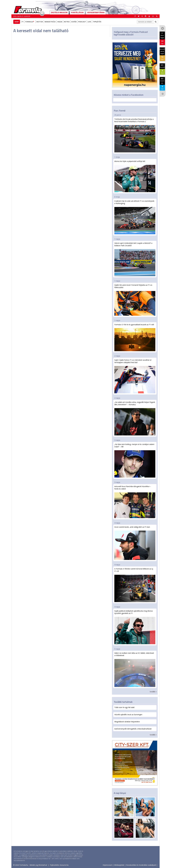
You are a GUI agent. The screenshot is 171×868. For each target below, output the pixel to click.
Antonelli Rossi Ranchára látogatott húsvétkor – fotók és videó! (135, 502)
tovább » (153, 692)
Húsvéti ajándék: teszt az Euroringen (128, 714)
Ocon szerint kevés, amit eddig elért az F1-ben (135, 543)
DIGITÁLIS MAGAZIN (59, 12)
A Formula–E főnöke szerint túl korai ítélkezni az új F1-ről (135, 585)
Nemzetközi (50, 22)
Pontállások (77, 12)
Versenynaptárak (96, 12)
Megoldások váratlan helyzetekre (127, 722)
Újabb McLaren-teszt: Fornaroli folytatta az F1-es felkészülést (135, 300)
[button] (157, 16)
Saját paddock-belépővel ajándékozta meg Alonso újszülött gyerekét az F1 (135, 627)
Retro (67, 22)
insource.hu (64, 865)
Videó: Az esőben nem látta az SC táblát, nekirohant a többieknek (135, 669)
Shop (17, 22)
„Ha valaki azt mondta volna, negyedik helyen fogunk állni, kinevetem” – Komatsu (135, 418)
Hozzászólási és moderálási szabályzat (141, 865)
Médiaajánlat (119, 865)
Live (89, 22)
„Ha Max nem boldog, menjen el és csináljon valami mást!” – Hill (135, 460)
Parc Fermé (120, 111)
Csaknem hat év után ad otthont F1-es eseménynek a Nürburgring (135, 217)
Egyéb (74, 22)
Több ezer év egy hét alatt (124, 707)
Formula (30, 22)
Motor (40, 22)
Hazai (60, 22)
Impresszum (107, 865)
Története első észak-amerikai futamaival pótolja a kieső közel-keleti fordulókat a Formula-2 (135, 135)
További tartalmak (123, 702)
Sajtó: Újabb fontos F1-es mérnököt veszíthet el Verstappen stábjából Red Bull (135, 376)
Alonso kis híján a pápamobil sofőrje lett (135, 176)
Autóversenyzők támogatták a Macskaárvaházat (133, 729)
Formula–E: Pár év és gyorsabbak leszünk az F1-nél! (135, 337)
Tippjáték (97, 22)
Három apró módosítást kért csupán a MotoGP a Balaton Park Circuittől (135, 259)
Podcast (82, 22)
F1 (23, 22)
